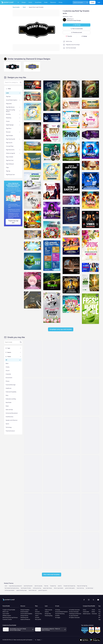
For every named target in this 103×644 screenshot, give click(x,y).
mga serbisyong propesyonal (15, 586)
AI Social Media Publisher (61, 612)
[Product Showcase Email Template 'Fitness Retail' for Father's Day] (71, 474)
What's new (6, 612)
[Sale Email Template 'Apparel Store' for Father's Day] (90, 435)
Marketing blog (49, 616)
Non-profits (38, 619)
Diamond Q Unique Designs (74, 20)
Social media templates (26, 614)
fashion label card (33, 590)
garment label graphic (70, 588)
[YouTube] (98, 600)
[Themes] (21, 357)
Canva (84, 610)
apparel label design (48, 588)
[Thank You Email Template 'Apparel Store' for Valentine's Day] (52, 474)
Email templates (25, 612)
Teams (37, 616)
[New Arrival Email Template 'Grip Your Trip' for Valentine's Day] (71, 435)
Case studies (6, 614)
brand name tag (80, 588)
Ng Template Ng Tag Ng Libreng (12, 588)
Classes (47, 612)
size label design (89, 588)
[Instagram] (89, 600)
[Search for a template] (12, 342)
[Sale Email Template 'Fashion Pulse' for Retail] (52, 551)
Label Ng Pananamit (28, 586)
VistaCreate (86, 612)
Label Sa (60, 586)
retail (6, 586)
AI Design (58, 610)
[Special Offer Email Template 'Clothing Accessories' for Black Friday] (90, 512)
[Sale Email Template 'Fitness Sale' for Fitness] (90, 397)
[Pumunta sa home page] (7, 2)
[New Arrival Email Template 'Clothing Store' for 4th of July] (90, 551)
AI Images (58, 618)
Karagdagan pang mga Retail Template (61, 329)
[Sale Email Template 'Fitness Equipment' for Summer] (33, 397)
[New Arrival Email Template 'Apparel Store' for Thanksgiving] (90, 474)
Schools (37, 618)
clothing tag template (10, 590)
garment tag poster (43, 590)
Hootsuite (94, 614)
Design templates (25, 610)
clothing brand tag (37, 588)
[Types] (21, 348)
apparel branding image (22, 590)
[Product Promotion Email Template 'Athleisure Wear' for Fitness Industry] (71, 397)
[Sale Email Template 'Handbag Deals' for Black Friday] (71, 512)
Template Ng (53, 586)
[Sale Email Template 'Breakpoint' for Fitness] (52, 435)
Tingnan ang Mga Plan (13, 222)
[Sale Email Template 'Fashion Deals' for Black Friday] (33, 359)
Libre (36, 610)
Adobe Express (87, 614)
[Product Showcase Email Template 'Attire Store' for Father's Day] (52, 512)
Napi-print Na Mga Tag (82, 586)
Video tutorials (48, 610)
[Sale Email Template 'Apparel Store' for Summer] (90, 359)
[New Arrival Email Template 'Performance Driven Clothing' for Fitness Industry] (33, 435)
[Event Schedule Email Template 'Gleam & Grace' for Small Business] (52, 359)
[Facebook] (84, 600)
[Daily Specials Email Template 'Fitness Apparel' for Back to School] (33, 512)
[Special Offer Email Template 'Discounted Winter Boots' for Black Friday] (33, 474)
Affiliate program (7, 616)
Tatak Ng (46, 586)
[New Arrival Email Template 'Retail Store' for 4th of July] (71, 551)
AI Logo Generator (74, 616)
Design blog (48, 614)
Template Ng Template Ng (69, 586)
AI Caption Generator (74, 618)
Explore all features (25, 619)
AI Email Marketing (60, 614)
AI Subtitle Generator (74, 610)
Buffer (93, 612)
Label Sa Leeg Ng (38, 586)
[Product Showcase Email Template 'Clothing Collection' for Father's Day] (33, 551)
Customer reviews (7, 619)
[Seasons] (21, 352)
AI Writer (57, 616)
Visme (93, 610)
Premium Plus (39, 614)
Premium (37, 612)
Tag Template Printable (26, 588)
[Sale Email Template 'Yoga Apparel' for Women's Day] (52, 397)
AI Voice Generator (74, 612)
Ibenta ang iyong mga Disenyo (10, 618)
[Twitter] (93, 600)
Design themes (24, 616)
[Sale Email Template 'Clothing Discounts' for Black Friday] (71, 359)
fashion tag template (59, 588)
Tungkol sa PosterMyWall (9, 610)
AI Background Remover (75, 614)
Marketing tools (24, 618)
